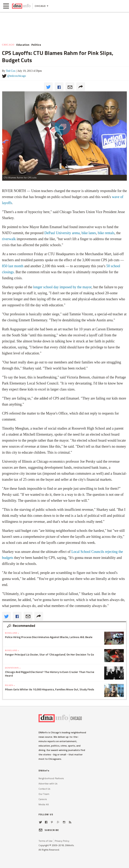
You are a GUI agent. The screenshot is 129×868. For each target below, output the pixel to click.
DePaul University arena (62, 233)
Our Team (44, 794)
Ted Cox (11, 71)
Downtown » (13, 668)
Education (23, 45)
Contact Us (44, 789)
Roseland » (12, 633)
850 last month (13, 266)
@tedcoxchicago (17, 76)
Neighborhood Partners (51, 778)
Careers (43, 799)
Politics (36, 45)
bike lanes (89, 233)
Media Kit (44, 804)
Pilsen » (10, 685)
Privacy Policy (62, 841)
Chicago (8, 45)
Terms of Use (46, 841)
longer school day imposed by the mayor (62, 287)
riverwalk (9, 239)
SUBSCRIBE (49, 830)
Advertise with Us (48, 784)
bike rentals (106, 233)
